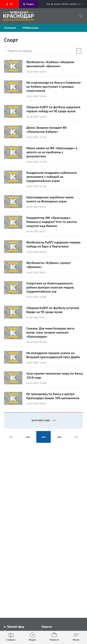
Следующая (76, 437)
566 (59, 437)
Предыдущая (11, 437)
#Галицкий (10, 28)
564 (28, 437)
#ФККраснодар (30, 28)
